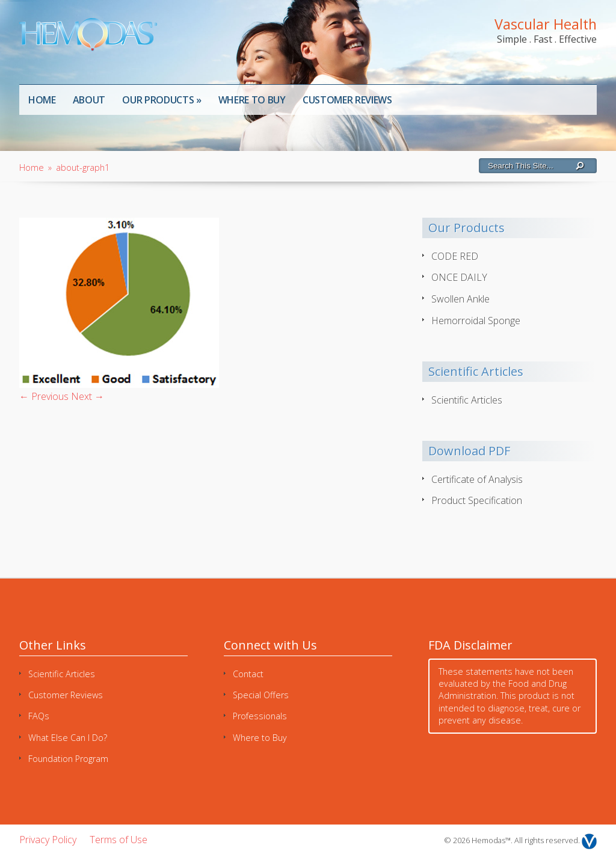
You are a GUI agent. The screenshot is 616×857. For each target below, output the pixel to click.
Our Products (162, 100)
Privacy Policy (48, 840)
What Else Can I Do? (68, 738)
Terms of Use (119, 840)
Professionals (260, 716)
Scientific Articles (467, 400)
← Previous (44, 396)
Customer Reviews (347, 100)
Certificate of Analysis (477, 479)
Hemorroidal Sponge (476, 321)
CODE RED (455, 256)
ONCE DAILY (459, 277)
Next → (88, 396)
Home (42, 100)
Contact (248, 674)
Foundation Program (68, 759)
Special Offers (261, 695)
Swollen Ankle (460, 299)
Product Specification (477, 500)
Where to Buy (252, 100)
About (89, 100)
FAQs (39, 716)
